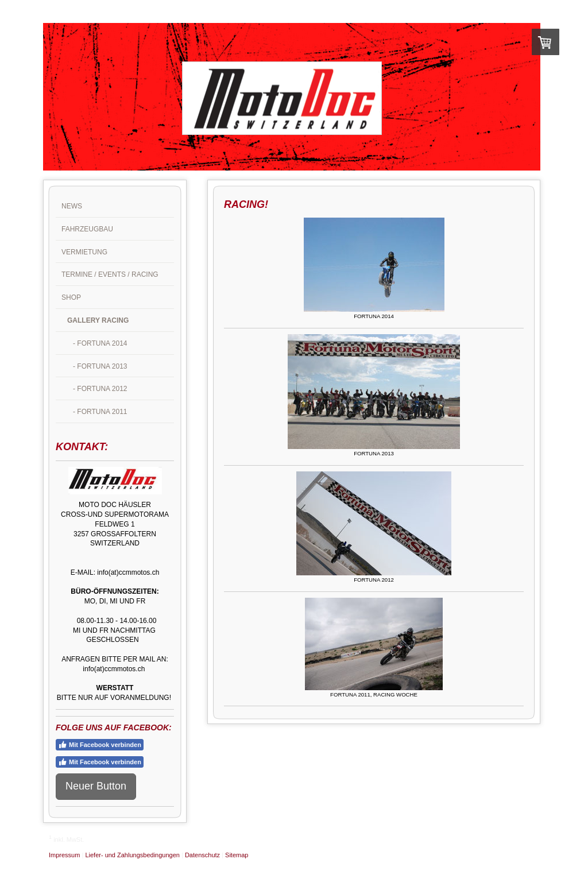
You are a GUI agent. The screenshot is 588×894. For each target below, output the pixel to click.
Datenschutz (202, 855)
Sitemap (237, 855)
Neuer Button (96, 786)
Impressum (64, 855)
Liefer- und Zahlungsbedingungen (132, 855)
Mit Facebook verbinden (100, 745)
